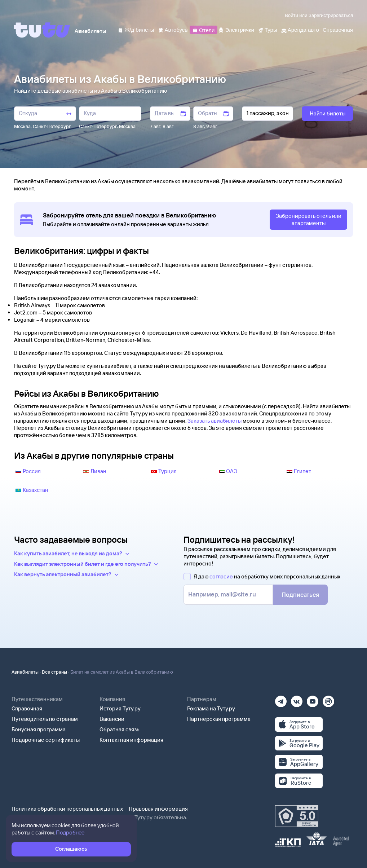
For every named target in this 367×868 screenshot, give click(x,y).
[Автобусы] (173, 29)
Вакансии (112, 719)
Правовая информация (158, 809)
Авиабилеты (25, 672)
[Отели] (203, 29)
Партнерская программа (219, 719)
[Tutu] (42, 30)
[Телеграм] (281, 699)
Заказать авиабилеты (215, 421)
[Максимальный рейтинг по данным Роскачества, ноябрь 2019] (297, 816)
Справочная (27, 708)
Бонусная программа (39, 729)
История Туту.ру (120, 708)
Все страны (54, 672)
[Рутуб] (328, 699)
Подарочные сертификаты (46, 740)
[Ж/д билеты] (136, 29)
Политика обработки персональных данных (67, 809)
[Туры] (267, 29)
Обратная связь (120, 729)
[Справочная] (338, 29)
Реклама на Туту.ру (211, 708)
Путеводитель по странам (45, 719)
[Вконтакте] (297, 699)
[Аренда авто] (300, 29)
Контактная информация (131, 740)
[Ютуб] (313, 699)
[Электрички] (236, 29)
